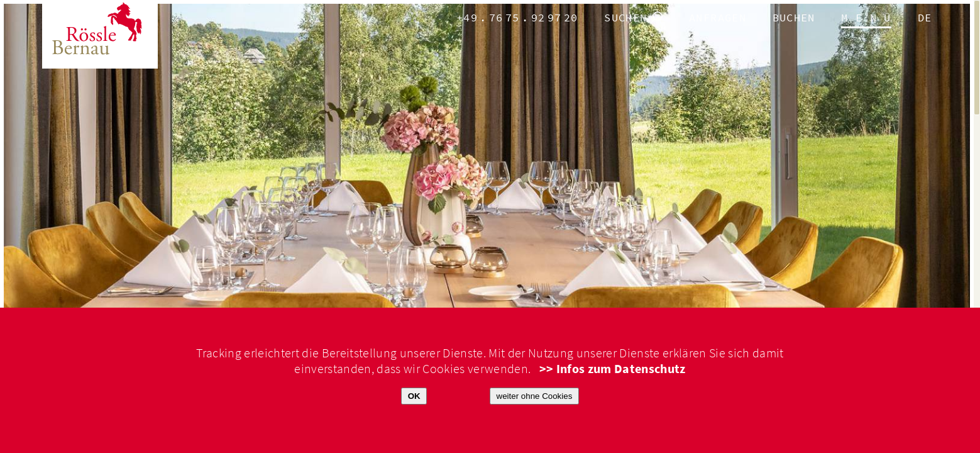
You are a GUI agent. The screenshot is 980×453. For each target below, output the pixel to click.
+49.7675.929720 (517, 18)
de (925, 18)
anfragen (718, 18)
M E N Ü (866, 18)
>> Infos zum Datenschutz (613, 369)
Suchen (625, 18)
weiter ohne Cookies (535, 396)
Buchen (794, 18)
